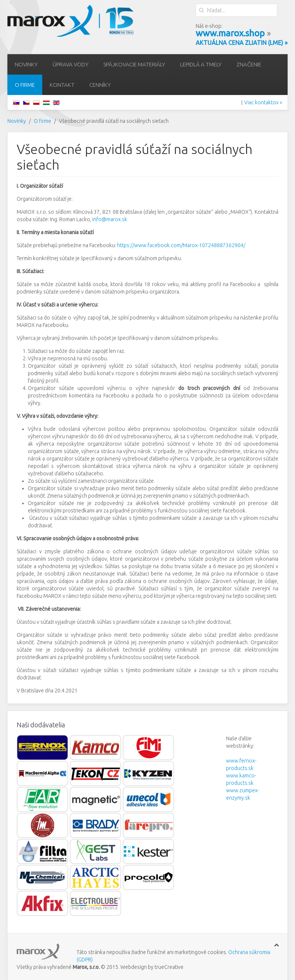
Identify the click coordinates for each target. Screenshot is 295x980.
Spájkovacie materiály (134, 64)
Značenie (249, 64)
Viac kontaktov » (263, 102)
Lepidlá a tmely (201, 64)
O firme (25, 85)
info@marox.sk (110, 219)
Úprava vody (71, 64)
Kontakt (62, 85)
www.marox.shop (230, 33)
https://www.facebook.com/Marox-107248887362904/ (181, 245)
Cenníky (100, 85)
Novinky (26, 64)
